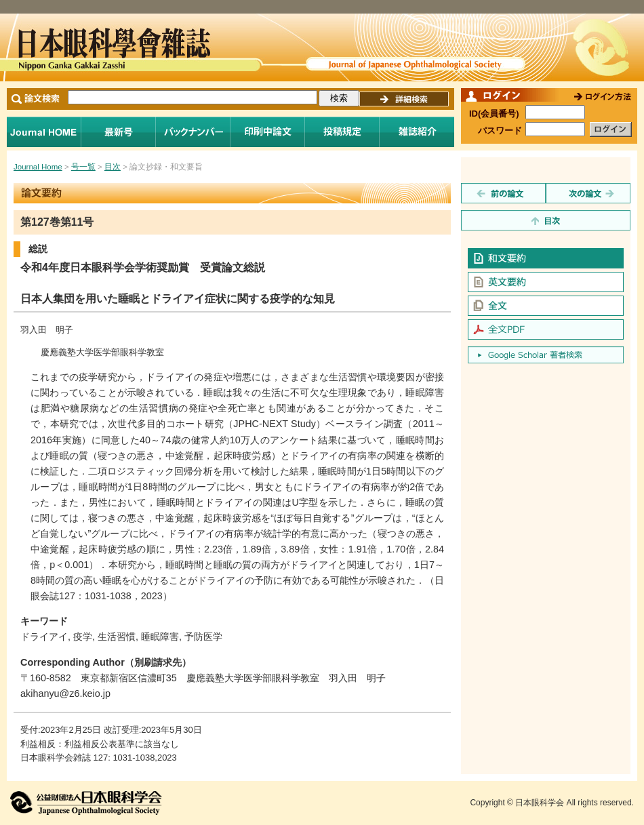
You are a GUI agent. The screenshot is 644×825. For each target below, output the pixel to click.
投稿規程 (342, 132)
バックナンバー (193, 132)
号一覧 (83, 167)
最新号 (119, 132)
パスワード (500, 130)
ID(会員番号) (494, 114)
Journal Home (44, 132)
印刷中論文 (268, 132)
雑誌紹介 (417, 132)
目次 (113, 167)
